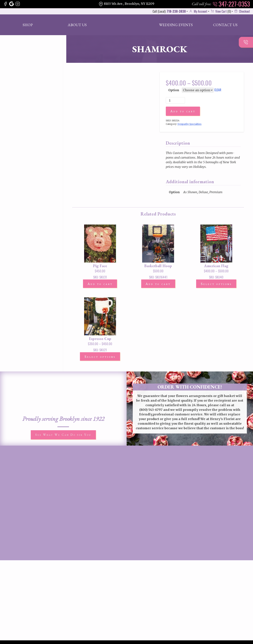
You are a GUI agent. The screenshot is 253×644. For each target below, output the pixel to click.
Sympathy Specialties (190, 124)
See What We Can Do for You (63, 435)
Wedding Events (176, 25)
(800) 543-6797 (151, 410)
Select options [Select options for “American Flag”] (216, 284)
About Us (77, 25)
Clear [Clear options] (218, 90)
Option (174, 90)
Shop (28, 25)
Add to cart (183, 111)
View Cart (218, 11)
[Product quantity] (175, 101)
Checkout (242, 11)
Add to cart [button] (100, 284)
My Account (198, 11)
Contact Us (225, 25)
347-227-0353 (231, 4)
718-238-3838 (176, 11)
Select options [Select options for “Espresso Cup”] (100, 357)
